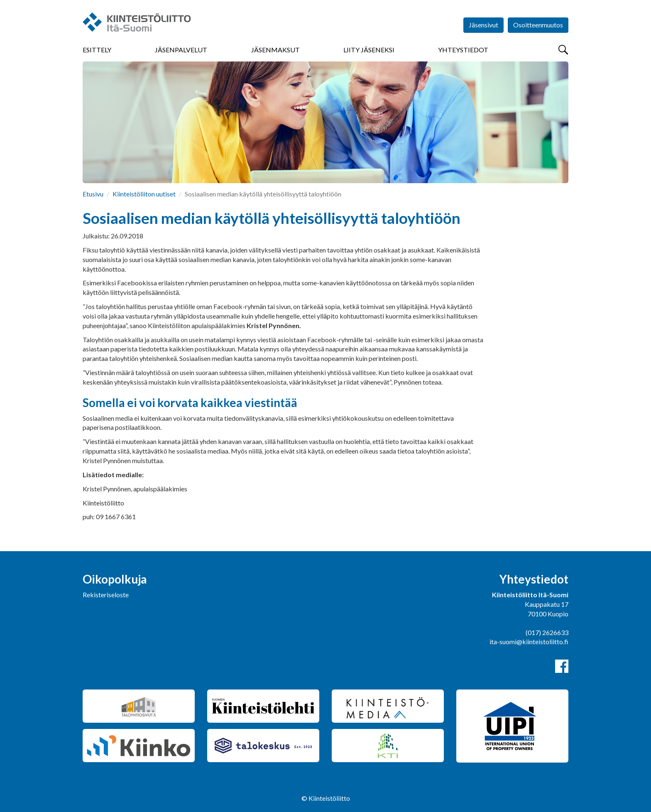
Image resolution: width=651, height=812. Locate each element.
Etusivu (93, 194)
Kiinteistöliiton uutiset (144, 194)
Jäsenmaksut (275, 50)
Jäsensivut (483, 25)
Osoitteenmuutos (538, 25)
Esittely (97, 50)
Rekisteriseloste (106, 595)
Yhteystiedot (463, 50)
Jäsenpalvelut (181, 50)
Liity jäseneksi (369, 50)
